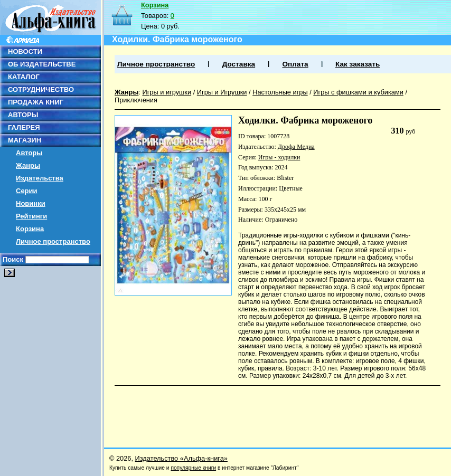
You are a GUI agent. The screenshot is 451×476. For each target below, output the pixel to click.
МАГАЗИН (25, 140)
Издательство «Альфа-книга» (181, 458)
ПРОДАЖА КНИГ (36, 102)
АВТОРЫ (23, 115)
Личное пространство (53, 241)
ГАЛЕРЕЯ (24, 127)
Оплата (295, 64)
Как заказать (358, 64)
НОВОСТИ (25, 51)
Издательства (40, 178)
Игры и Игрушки (222, 92)
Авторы (29, 153)
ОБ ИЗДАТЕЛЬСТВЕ (42, 64)
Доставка (239, 64)
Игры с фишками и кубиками (358, 92)
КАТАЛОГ (24, 77)
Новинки (31, 203)
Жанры (28, 165)
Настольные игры (280, 92)
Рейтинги (31, 216)
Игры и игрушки (167, 92)
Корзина (30, 229)
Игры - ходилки (279, 157)
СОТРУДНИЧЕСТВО (41, 89)
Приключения (136, 100)
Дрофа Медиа (296, 147)
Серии (27, 191)
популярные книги (193, 468)
